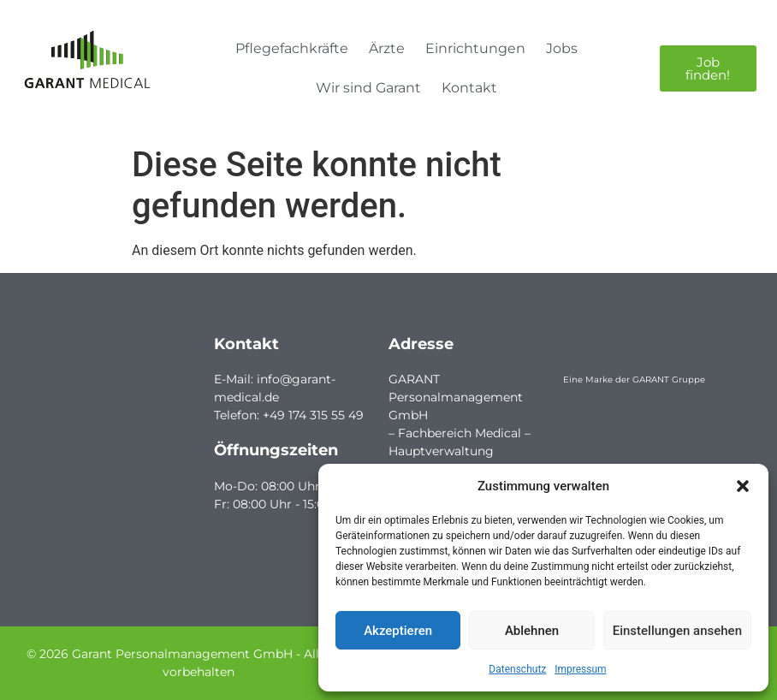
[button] (743, 486)
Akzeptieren (398, 631)
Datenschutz (517, 669)
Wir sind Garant (368, 88)
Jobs (562, 48)
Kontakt (469, 88)
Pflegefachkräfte (292, 48)
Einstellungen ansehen (677, 631)
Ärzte (387, 48)
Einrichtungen (475, 48)
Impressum (580, 669)
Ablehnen (532, 631)
